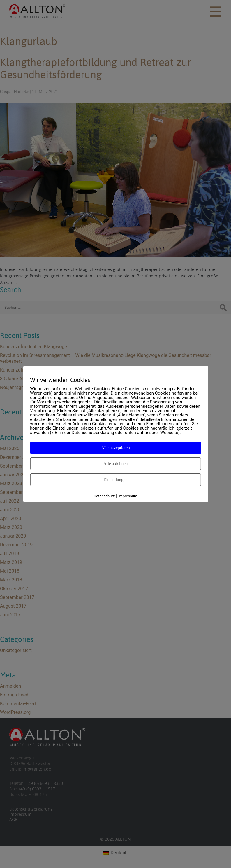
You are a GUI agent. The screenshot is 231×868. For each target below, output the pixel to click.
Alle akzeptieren (115, 448)
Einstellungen (115, 480)
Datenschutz (104, 496)
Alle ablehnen (116, 463)
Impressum (128, 496)
